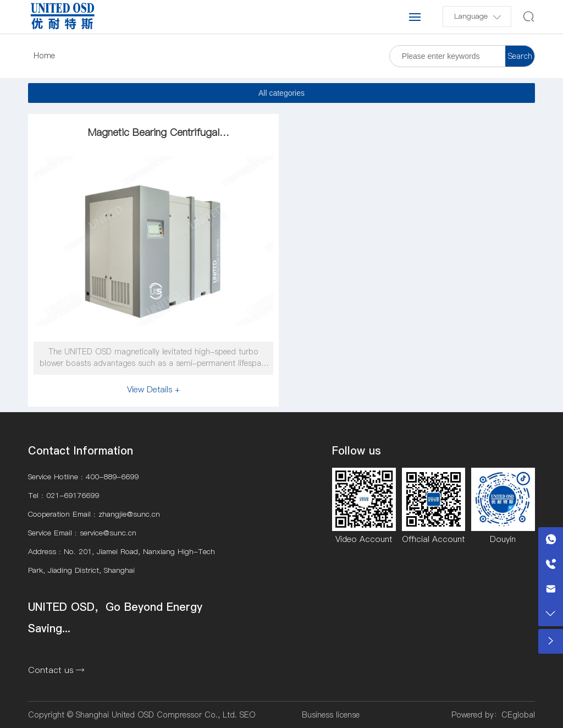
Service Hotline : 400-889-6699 (83, 477)
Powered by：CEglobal (493, 715)
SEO (248, 715)
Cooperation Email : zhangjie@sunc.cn (94, 514)
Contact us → (56, 670)
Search (520, 56)
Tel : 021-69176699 (64, 496)
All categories (281, 93)
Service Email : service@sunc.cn (82, 533)
